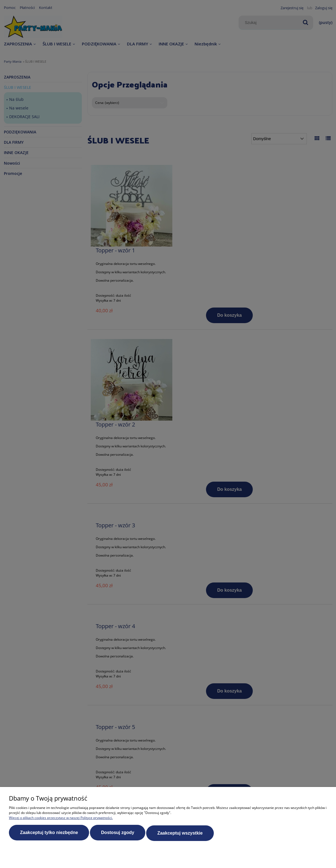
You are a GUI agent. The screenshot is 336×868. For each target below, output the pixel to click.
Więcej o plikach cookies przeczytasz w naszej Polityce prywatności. (61, 819)
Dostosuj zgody (118, 833)
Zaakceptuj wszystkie (180, 833)
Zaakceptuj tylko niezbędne (49, 833)
